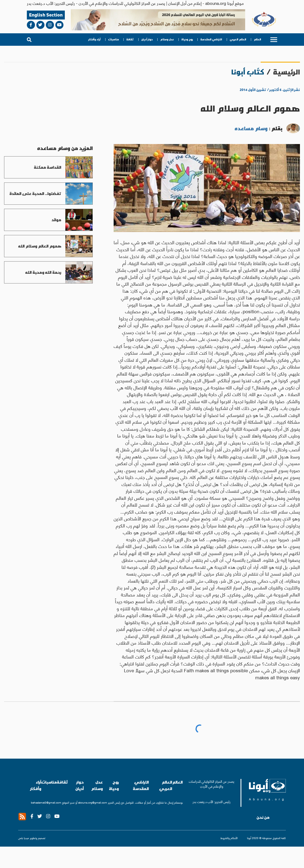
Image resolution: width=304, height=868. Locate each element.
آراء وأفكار (95, 40)
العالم (257, 40)
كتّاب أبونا (248, 72)
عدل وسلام (167, 40)
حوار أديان (147, 40)
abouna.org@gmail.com (93, 802)
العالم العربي (238, 40)
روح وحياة (187, 40)
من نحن (263, 817)
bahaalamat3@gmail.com (46, 802)
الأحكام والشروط (229, 838)
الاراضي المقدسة (211, 40)
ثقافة (130, 40)
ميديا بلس (24, 838)
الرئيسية (287, 72)
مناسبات (113, 40)
